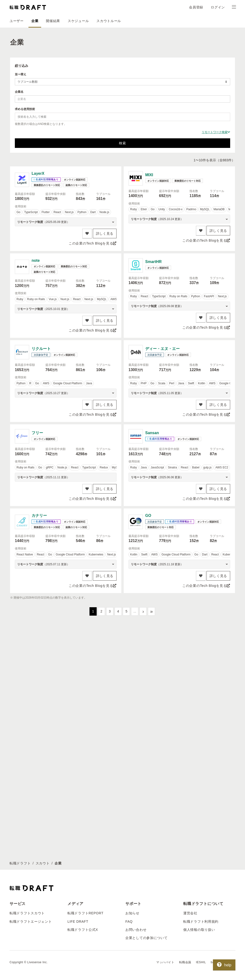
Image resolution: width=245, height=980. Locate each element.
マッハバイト (165, 801)
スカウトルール (109, 21)
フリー (37, 433)
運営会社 (190, 752)
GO (148, 516)
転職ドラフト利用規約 (201, 760)
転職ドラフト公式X (83, 768)
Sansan (152, 433)
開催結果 (53, 21)
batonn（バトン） (223, 801)
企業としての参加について (146, 777)
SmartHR (153, 262)
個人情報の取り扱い (199, 768)
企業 (35, 21)
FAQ (129, 760)
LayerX (38, 173)
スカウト (43, 702)
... (135, 611)
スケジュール (78, 21)
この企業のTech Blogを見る (93, 243)
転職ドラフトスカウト (27, 752)
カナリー (39, 516)
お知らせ (132, 752)
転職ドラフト (20, 702)
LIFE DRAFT (78, 760)
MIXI (149, 175)
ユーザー (17, 21)
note (36, 260)
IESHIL (201, 801)
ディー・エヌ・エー (162, 349)
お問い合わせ (136, 768)
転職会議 (185, 801)
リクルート (41, 349)
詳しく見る (105, 233)
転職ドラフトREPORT (86, 752)
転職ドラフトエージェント (31, 760)
